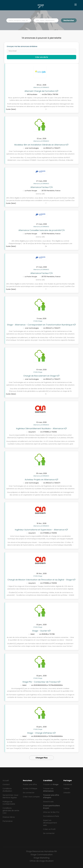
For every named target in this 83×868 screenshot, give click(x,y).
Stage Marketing (41, 858)
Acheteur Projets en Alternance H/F (42, 480)
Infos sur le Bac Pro (51, 812)
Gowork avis (48, 802)
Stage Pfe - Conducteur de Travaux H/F (42, 682)
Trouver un (51, 784)
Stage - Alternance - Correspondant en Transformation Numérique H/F (41, 325)
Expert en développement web (50, 823)
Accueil (6, 780)
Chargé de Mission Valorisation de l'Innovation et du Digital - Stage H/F (42, 580)
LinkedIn (67, 793)
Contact (6, 784)
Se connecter (29, 793)
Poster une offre (30, 784)
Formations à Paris (51, 816)
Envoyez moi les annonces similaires (22, 46)
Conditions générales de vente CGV (11, 811)
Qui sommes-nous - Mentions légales (11, 796)
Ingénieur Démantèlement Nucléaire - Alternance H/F (42, 428)
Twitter (67, 789)
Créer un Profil (49, 829)
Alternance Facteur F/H (42, 187)
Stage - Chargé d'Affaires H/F (42, 733)
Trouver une (48, 790)
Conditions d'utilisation (7, 790)
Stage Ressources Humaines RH (41, 851)
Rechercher (69, 20)
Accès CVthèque (30, 789)
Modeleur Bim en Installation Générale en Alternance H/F (41, 145)
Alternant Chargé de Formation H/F (41, 91)
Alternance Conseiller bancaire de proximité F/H (42, 230)
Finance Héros (9, 817)
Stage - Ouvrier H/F (41, 631)
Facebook (68, 784)
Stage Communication (42, 855)
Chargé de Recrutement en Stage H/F (41, 376)
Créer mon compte (31, 797)
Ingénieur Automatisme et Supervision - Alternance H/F (41, 530)
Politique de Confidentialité (9, 803)
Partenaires (8, 821)
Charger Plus (41, 758)
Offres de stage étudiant (42, 861)
